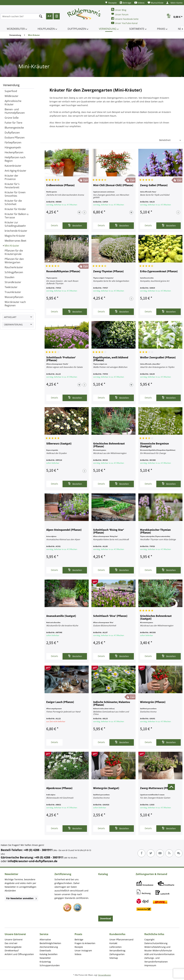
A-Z (49, 16)
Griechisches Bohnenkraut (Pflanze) (109, 445)
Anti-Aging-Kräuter (15, 171)
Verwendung (11, 85)
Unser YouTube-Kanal (124, 23)
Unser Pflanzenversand (121, 940)
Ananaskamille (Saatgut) (61, 616)
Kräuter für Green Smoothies (15, 194)
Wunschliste (156, 3)
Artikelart (10, 317)
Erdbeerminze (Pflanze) (60, 185)
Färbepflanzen (13, 142)
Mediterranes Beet (15, 241)
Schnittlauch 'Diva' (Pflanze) (110, 616)
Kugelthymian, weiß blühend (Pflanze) (111, 359)
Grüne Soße (12, 118)
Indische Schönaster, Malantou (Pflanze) (112, 704)
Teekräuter (11, 287)
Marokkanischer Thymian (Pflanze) (155, 531)
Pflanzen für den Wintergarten (14, 261)
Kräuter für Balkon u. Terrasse (17, 216)
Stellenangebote (13, 947)
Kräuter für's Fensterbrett (12, 186)
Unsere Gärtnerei (14, 940)
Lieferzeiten (116, 947)
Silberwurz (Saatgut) (59, 444)
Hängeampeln (13, 147)
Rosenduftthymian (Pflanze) (63, 271)
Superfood (11, 91)
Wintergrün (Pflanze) (153, 702)
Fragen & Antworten (85, 943)
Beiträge (126, 3)
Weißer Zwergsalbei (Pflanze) (158, 358)
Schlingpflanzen (14, 272)
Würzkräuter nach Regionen (15, 304)
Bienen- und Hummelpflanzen (15, 111)
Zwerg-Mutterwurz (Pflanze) (157, 788)
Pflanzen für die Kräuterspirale (14, 252)
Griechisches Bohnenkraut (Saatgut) (156, 617)
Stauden (10, 277)
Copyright (149, 940)
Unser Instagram (83, 950)
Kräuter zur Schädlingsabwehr (15, 224)
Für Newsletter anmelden (21, 898)
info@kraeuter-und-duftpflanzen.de (32, 861)
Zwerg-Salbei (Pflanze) (154, 185)
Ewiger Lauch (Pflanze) (60, 702)
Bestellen (75, 225)
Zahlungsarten (117, 954)
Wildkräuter (12, 96)
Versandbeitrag (117, 950)
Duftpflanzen (12, 133)
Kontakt (113, 943)
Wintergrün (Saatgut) (106, 788)
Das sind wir (11, 943)
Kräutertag (45, 962)
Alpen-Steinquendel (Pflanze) (64, 530)
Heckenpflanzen (14, 152)
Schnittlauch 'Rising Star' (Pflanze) (109, 531)
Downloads (45, 950)
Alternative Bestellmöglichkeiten (50, 941)
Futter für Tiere (13, 123)
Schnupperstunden (50, 965)
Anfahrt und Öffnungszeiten (19, 954)
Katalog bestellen (49, 954)
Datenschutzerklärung (156, 943)
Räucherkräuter (14, 267)
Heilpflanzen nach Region (15, 159)
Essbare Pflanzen (15, 138)
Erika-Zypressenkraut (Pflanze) (159, 271)
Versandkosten (105, 975)
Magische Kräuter (15, 236)
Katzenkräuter (13, 166)
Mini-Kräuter (12, 246)
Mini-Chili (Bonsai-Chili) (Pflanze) (113, 185)
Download (106, 918)
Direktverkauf (12, 950)
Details (54, 225)
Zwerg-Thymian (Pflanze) (108, 271)
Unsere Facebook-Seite (125, 19)
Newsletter (45, 958)
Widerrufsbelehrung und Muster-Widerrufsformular (158, 949)
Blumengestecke (14, 128)
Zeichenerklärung (49, 947)
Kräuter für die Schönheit (13, 202)
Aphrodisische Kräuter (13, 103)
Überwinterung (13, 325)
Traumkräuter (13, 292)
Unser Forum (120, 14)
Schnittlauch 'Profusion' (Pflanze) (61, 359)
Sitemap (114, 958)
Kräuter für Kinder (15, 209)
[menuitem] (111, 3)
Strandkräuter (13, 282)
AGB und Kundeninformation (159, 954)
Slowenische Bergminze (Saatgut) (154, 445)
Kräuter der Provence (11, 177)
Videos (139, 3)
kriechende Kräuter (16, 231)
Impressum (150, 965)
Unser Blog (119, 10)
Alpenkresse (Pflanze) (59, 788)
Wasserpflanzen (14, 297)
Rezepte (111, 3)
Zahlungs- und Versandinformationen (156, 960)
